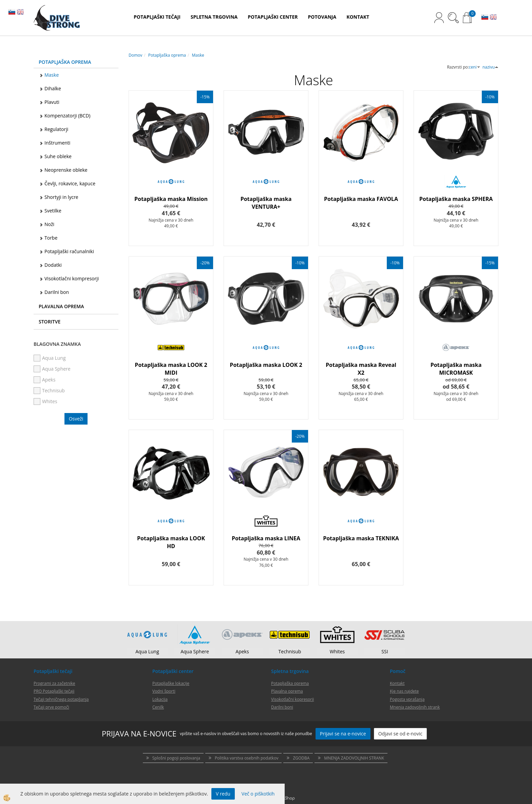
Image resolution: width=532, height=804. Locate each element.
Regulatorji (56, 129)
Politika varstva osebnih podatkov (246, 758)
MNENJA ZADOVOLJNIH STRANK (354, 758)
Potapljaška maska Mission (171, 199)
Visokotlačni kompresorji (72, 278)
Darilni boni (282, 707)
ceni (475, 67)
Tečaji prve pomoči (51, 707)
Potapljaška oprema (167, 55)
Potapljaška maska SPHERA (456, 199)
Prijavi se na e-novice (343, 734)
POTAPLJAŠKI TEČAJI (157, 17)
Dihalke (53, 88)
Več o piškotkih (258, 794)
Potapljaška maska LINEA (266, 538)
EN (20, 13)
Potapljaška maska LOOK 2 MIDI (171, 369)
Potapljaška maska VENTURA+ (266, 203)
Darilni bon (57, 292)
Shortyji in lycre (61, 197)
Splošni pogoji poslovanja (176, 758)
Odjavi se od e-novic (400, 734)
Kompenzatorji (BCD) (67, 116)
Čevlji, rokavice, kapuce (70, 183)
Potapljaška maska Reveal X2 (361, 369)
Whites (337, 651)
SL (12, 13)
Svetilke (53, 211)
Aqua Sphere (195, 651)
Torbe (51, 238)
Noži (49, 224)
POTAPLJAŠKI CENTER (273, 17)
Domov (135, 55)
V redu (223, 794)
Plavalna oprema (287, 691)
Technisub (290, 651)
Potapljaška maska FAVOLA (361, 199)
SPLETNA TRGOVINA (214, 17)
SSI (385, 651)
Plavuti (52, 102)
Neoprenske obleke (66, 170)
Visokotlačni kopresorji (292, 699)
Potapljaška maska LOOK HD (171, 542)
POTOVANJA (322, 17)
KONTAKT (358, 17)
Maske (52, 75)
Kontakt (397, 683)
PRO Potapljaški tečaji (54, 691)
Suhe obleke (58, 156)
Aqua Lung (147, 651)
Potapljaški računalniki (69, 251)
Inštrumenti (57, 143)
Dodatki (53, 265)
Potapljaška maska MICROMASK (456, 369)
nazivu (490, 67)
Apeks (242, 651)
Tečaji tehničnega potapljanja (61, 699)
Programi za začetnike (54, 683)
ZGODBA (301, 758)
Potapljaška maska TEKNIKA (361, 538)
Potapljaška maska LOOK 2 (266, 365)
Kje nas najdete (404, 691)
